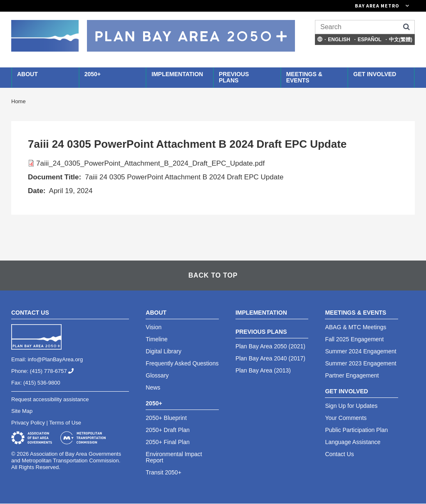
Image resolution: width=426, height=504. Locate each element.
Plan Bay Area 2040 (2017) (270, 358)
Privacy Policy (28, 423)
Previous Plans (234, 77)
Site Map (22, 411)
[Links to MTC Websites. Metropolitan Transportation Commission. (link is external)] (336, 6)
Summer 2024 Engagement (360, 351)
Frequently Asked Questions (182, 363)
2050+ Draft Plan (167, 430)
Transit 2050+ (163, 472)
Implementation (177, 74)
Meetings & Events (304, 77)
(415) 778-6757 (55, 371)
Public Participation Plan (356, 430)
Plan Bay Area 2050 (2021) (270, 346)
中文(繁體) (401, 40)
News (153, 387)
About (27, 74)
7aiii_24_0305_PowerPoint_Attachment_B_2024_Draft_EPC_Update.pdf (150, 163)
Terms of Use (65, 423)
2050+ (93, 74)
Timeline (156, 339)
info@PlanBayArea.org (55, 359)
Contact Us (339, 454)
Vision (154, 327)
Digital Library (163, 351)
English (339, 40)
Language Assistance (353, 442)
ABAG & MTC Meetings (355, 327)
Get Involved (375, 74)
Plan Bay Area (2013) (263, 370)
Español (370, 40)
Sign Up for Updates (351, 406)
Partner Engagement (352, 375)
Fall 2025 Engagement (354, 339)
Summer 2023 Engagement (360, 363)
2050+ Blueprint (166, 418)
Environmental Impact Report (174, 457)
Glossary (157, 375)
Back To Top (213, 275)
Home (19, 101)
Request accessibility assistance (50, 399)
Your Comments (346, 418)
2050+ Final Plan (167, 442)
